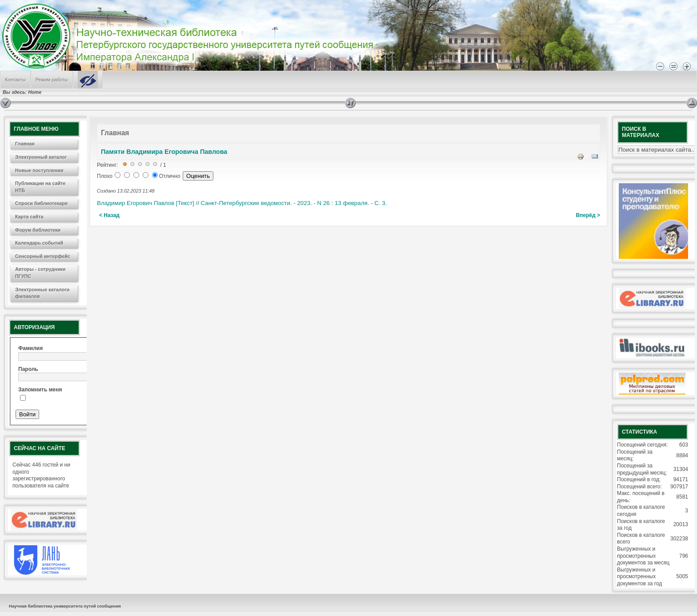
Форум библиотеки (38, 230)
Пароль (28, 369)
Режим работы (52, 80)
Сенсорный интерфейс (43, 256)
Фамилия (30, 348)
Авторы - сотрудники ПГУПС (40, 273)
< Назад (109, 215)
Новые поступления (39, 170)
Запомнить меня (40, 390)
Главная (25, 144)
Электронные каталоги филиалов (42, 293)
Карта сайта (29, 217)
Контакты (15, 80)
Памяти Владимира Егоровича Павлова (164, 152)
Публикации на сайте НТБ (40, 187)
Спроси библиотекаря (41, 203)
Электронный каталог (41, 157)
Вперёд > (588, 215)
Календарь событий (39, 243)
